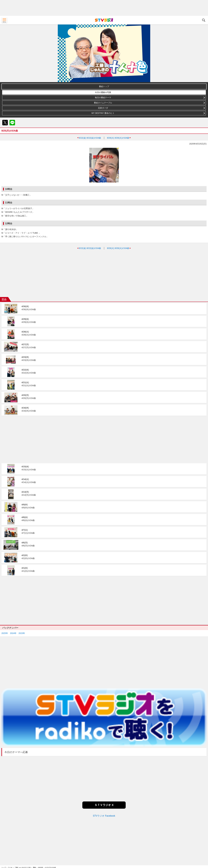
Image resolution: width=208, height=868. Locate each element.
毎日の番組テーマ (103, 98)
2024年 (13, 633)
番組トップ (104, 86)
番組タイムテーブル (103, 103)
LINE (12, 123)
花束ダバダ (103, 108)
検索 (204, 20)
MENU (4, 20)
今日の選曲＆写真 (103, 92)
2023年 (22, 633)
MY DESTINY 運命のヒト (103, 113)
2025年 (5, 633)
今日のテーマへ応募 (16, 752)
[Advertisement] (104, 8)
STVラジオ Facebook (104, 816)
